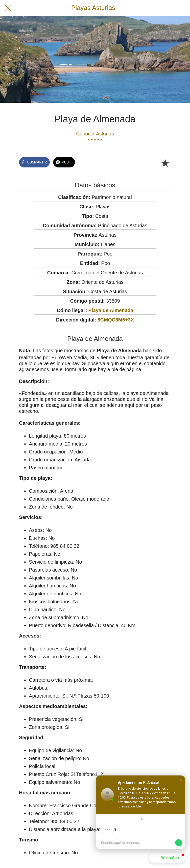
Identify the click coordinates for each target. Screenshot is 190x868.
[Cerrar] (8, 8)
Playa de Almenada (111, 310)
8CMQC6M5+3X (116, 320)
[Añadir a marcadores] (165, 163)
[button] (181, 780)
